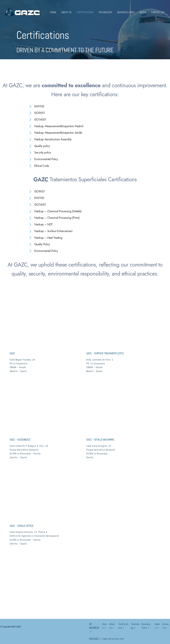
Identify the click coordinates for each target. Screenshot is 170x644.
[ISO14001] (37, 120)
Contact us (158, 12)
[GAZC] (22, 12)
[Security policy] (40, 153)
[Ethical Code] (39, 166)
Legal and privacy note (113, 639)
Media (143, 12)
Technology (105, 12)
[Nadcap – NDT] (41, 225)
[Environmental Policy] (43, 159)
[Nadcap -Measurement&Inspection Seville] (55, 133)
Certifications (85, 12)
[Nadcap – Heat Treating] (45, 238)
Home (53, 12)
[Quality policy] (39, 146)
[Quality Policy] (39, 244)
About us (66, 12)
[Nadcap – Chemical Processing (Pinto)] (54, 218)
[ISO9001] (37, 113)
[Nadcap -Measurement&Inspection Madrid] (56, 126)
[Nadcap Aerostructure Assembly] (50, 140)
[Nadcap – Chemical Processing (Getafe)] (55, 211)
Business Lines (126, 12)
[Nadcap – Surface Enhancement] (50, 231)
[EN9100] (36, 107)
